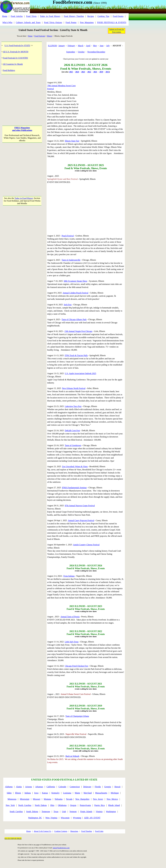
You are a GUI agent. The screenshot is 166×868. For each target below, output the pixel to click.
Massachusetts (101, 793)
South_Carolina (16, 812)
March (81, 46)
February (71, 46)
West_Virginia (51, 818)
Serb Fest (68, 305)
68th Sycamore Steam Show (76, 281)
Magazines (74, 831)
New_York (10, 805)
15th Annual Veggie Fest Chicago (78, 331)
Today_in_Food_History (50, 16)
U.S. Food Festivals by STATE (17, 45)
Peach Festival (68, 236)
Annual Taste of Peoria (70, 617)
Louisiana (67, 793)
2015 (107, 72)
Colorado (62, 787)
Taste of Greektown (73, 445)
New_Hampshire (82, 799)
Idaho (9, 793)
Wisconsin (65, 818)
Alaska (19, 787)
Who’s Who (7, 22)
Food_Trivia (31, 16)
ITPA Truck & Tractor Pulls (76, 355)
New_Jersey (98, 799)
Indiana (28, 793)
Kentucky (56, 793)
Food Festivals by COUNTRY (16, 58)
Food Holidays (9, 70)
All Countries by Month (13, 64)
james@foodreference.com (61, 848)
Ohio (52, 805)
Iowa (36, 793)
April (88, 46)
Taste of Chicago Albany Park (74, 319)
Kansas (45, 793)
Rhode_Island (114, 805)
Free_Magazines (87, 22)
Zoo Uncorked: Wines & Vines (75, 466)
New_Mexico (112, 799)
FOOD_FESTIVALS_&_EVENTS (112, 22)
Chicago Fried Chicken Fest (76, 666)
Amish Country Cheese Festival (86, 545)
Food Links (99, 831)
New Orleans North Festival (74, 388)
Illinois (50, 36)
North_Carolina (25, 805)
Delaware (87, 787)
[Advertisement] (22, 97)
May (95, 46)
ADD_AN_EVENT (92, 818)
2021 (95, 72)
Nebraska (59, 799)
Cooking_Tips (103, 16)
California (51, 787)
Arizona (29, 787)
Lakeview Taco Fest (73, 406)
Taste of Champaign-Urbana (77, 716)
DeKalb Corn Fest (72, 431)
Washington (111, 812)
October (81, 52)
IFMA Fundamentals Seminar (74, 488)
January (62, 46)
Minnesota (12, 799)
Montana (47, 799)
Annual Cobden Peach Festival (75, 293)
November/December (96, 52)
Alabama (9, 787)
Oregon (73, 805)
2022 (89, 72)
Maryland (88, 793)
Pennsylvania (85, 805)
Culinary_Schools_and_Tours (28, 22)
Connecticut (75, 787)
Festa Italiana (69, 576)
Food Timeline (87, 831)
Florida (98, 787)
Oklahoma (62, 805)
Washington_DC (35, 818)
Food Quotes (118, 16)
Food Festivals (40, 36)
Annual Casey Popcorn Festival (81, 520)
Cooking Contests (61, 831)
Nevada (69, 799)
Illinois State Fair (72, 141)
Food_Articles (17, 16)
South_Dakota (32, 812)
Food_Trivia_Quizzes (53, 22)
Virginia (99, 812)
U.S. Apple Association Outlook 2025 (81, 373)
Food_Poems (71, 22)
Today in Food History (24, 198)
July (108, 46)
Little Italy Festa (72, 642)
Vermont (73, 812)
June (102, 46)
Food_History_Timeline (74, 16)
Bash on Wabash (72, 756)
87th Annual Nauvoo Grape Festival (80, 506)
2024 (77, 72)
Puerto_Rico (100, 805)
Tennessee (46, 812)
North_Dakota (41, 805)
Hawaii (117, 787)
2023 (83, 72)
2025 (71, 72)
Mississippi (25, 799)
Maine (77, 793)
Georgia (108, 787)
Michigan (115, 793)
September (71, 52)
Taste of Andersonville (71, 260)
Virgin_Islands (86, 812)
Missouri (37, 799)
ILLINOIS (53, 46)
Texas (56, 812)
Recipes (91, 16)
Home (5, 16)
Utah (64, 812)
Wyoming (77, 818)
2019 (101, 72)
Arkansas (39, 787)
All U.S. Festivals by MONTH (16, 52)
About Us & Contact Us (42, 831)
